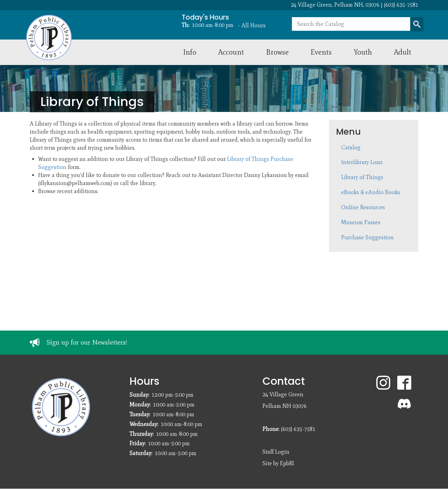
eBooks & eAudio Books (371, 192)
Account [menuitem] (231, 52)
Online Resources (363, 207)
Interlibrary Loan (362, 162)
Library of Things (362, 177)
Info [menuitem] (190, 52)
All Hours (254, 25)
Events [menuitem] (321, 52)
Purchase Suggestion (367, 237)
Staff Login (276, 452)
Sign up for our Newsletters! (87, 342)
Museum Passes (361, 222)
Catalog (351, 147)
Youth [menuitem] (363, 52)
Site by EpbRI (278, 463)
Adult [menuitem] (402, 52)
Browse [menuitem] (277, 52)
